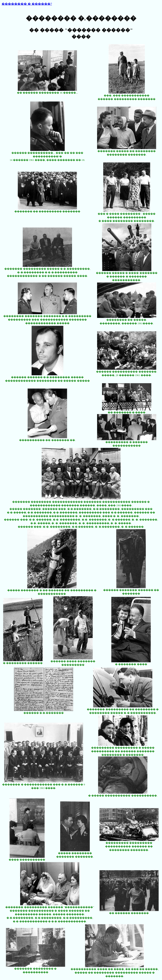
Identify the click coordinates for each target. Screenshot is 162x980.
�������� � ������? (27, 4)
